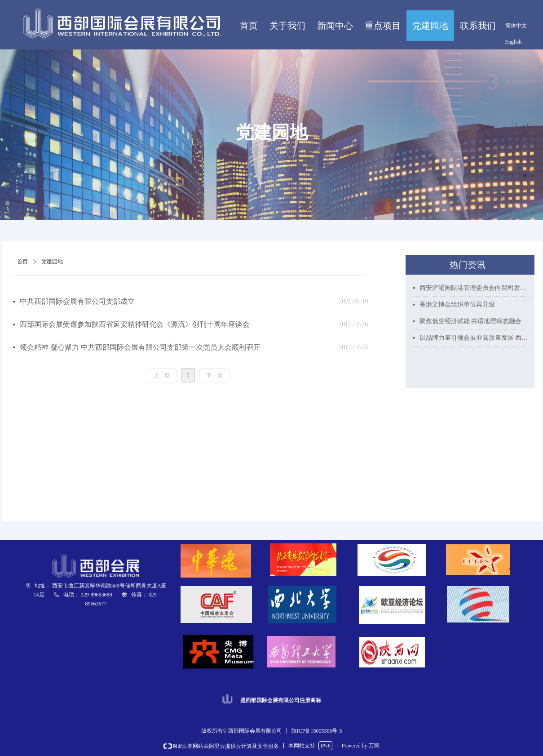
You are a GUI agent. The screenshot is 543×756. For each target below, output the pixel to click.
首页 (22, 262)
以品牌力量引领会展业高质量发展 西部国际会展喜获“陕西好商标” (475, 338)
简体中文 (516, 26)
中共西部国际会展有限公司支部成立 (77, 301)
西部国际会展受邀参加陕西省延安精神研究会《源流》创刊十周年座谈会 (135, 324)
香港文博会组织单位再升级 (457, 305)
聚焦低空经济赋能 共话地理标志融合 (471, 321)
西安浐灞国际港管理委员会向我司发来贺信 (475, 288)
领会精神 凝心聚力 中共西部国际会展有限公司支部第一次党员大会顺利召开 (140, 347)
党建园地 (52, 262)
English (514, 42)
